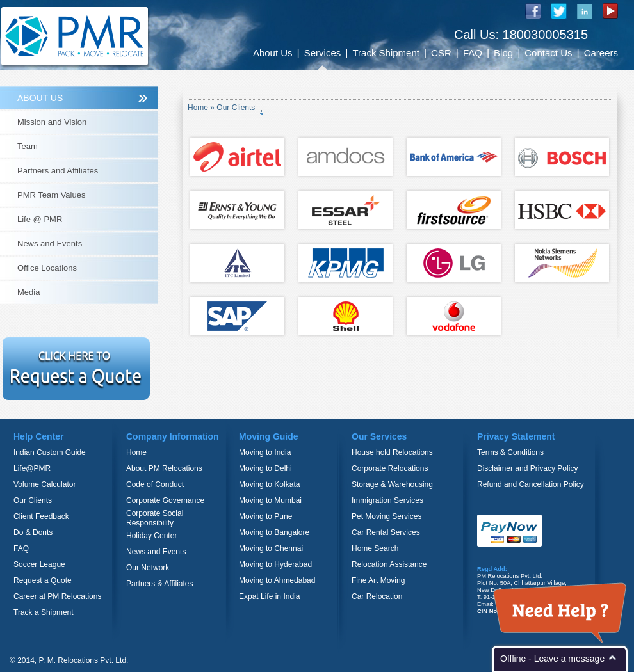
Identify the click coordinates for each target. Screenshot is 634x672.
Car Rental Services (386, 532)
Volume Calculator (45, 484)
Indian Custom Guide (50, 452)
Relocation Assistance (389, 564)
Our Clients (33, 500)
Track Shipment (386, 53)
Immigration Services (387, 500)
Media (28, 292)
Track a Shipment (44, 612)
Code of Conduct (155, 484)
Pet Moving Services (386, 516)
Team (28, 146)
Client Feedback (41, 516)
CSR (441, 53)
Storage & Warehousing (392, 484)
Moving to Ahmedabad (277, 580)
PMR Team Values (51, 195)
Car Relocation (377, 596)
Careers (601, 53)
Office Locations (47, 268)
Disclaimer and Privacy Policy (527, 468)
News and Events (50, 244)
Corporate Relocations (390, 468)
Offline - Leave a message (552, 659)
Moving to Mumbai (270, 500)
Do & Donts (33, 532)
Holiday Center (151, 536)
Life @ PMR (40, 219)
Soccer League (39, 564)
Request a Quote (43, 580)
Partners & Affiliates (160, 584)
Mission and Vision (52, 122)
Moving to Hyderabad (275, 564)
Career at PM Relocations (57, 596)
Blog (503, 53)
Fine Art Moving (378, 580)
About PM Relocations (164, 468)
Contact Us (548, 53)
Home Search (375, 548)
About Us (273, 53)
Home (199, 108)
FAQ (473, 53)
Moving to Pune (265, 516)
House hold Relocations (392, 452)
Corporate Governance (165, 500)
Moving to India (265, 452)
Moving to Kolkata (269, 484)
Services (323, 53)
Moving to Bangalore (274, 532)
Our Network (148, 568)
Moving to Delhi (265, 468)
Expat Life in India (269, 596)
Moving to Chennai (271, 548)
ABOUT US (40, 98)
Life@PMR (32, 468)
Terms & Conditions (510, 452)
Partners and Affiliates (58, 171)
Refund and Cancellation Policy (531, 484)
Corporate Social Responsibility (155, 518)
